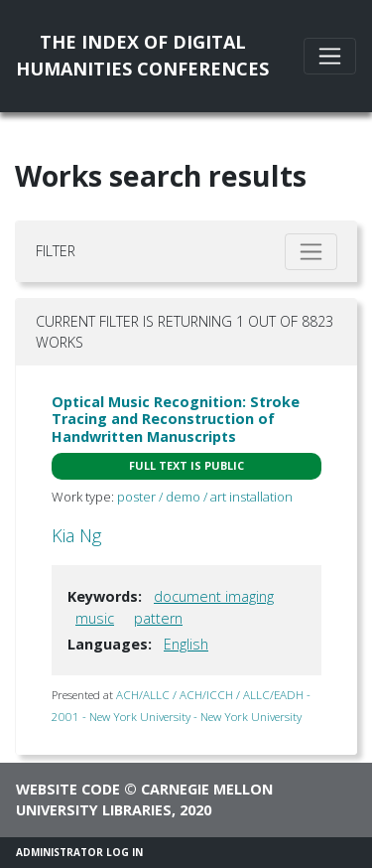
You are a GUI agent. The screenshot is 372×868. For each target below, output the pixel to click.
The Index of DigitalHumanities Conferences (142, 55)
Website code (68, 789)
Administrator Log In (79, 852)
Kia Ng (76, 535)
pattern (158, 618)
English (186, 644)
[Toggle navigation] (330, 56)
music (95, 618)
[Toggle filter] (311, 252)
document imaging (214, 596)
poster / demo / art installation (205, 497)
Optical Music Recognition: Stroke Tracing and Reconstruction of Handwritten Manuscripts (176, 419)
